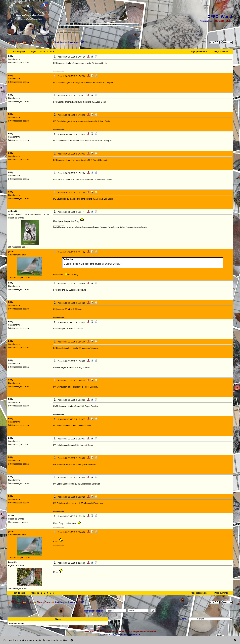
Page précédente (199, 52)
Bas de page (19, 52)
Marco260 (220, 21)
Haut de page (19, 593)
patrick (229, 21)
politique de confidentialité (143, 631)
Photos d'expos (44, 42)
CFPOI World (17, 42)
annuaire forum (122, 631)
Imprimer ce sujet (17, 623)
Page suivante (221, 52)
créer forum (90, 631)
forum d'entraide (105, 631)
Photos (30, 42)
